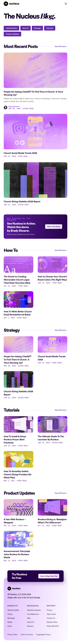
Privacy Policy (13, 634)
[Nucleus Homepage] (12, 4)
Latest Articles (11, 28)
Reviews (30, 626)
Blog (29, 618)
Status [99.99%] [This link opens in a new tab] (53, 626)
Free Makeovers (33, 614)
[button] (65, 4)
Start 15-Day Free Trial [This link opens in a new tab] (49, 576)
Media (10, 622)
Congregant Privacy (43, 634)
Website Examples (34, 610)
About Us (31, 622)
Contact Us (51, 618)
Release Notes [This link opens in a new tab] (52, 622)
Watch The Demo (54, 227)
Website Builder (13, 610)
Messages (11, 618)
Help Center (51, 614)
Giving (10, 614)
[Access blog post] (35, 81)
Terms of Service (27, 634)
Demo (10, 626)
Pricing (49, 610)
